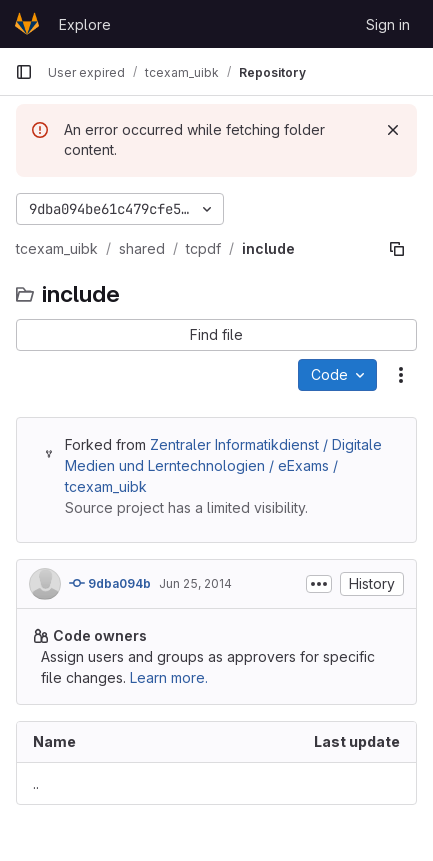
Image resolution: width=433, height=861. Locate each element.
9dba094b (110, 583)
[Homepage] (27, 24)
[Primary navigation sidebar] (24, 72)
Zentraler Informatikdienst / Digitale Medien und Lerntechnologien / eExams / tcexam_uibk (223, 465)
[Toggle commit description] (319, 584)
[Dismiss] (393, 130)
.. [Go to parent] (36, 783)
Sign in (388, 24)
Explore (85, 24)
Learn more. (169, 677)
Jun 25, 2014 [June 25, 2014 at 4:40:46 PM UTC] (195, 583)
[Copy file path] (397, 249)
